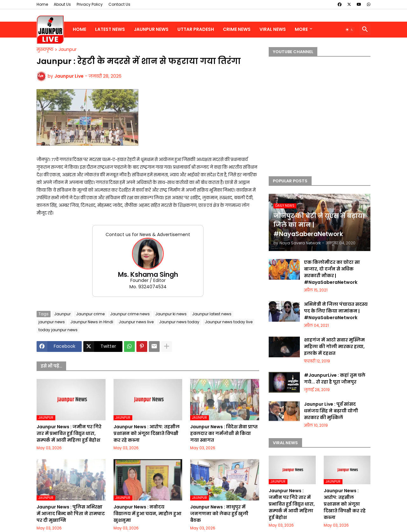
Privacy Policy (90, 4)
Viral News (273, 29)
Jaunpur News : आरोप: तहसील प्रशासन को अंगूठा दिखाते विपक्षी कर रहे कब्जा (147, 433)
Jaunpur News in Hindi (92, 322)
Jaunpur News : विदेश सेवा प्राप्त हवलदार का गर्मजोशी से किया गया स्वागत (224, 433)
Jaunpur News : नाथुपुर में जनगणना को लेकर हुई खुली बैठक (219, 514)
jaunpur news (52, 322)
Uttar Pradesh (196, 29)
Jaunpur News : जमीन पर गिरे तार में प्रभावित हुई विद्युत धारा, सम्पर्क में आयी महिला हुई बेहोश (69, 433)
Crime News (237, 29)
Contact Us (119, 4)
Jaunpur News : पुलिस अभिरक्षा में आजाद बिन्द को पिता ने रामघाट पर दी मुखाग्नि (71, 514)
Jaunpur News (151, 29)
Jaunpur (68, 50)
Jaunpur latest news (212, 314)
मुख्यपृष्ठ (45, 50)
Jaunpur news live (136, 322)
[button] (349, 30)
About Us (62, 4)
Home (42, 4)
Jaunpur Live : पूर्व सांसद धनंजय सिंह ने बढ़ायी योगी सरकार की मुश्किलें (331, 411)
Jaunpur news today (179, 322)
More (301, 29)
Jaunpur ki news (171, 314)
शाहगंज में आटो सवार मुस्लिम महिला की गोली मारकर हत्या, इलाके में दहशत (334, 346)
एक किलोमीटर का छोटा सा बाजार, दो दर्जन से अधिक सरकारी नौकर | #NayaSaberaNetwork (332, 272)
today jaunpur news (58, 330)
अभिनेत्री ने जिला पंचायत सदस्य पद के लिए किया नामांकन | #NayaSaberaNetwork (336, 311)
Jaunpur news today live (229, 322)
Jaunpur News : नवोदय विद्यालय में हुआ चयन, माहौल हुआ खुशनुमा (147, 514)
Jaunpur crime (90, 314)
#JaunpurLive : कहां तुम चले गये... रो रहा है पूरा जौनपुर (335, 378)
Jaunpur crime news (130, 314)
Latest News (110, 29)
